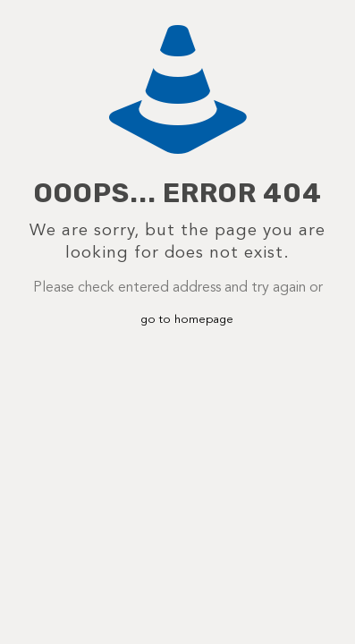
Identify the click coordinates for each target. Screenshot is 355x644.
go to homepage (187, 320)
